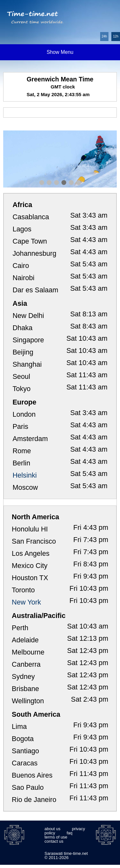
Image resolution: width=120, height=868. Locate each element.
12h (116, 36)
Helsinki (25, 475)
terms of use (56, 837)
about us (52, 829)
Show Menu (60, 52)
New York (26, 602)
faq (69, 833)
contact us (54, 841)
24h (104, 36)
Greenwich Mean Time (60, 79)
